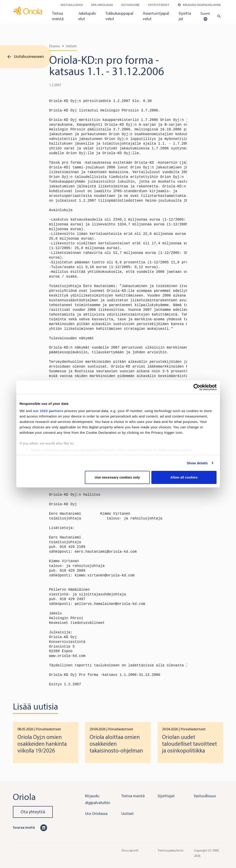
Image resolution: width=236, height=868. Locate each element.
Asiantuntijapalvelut (156, 16)
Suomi (205, 17)
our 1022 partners (48, 411)
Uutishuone (130, 5)
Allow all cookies (184, 477)
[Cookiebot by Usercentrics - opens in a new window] (197, 387)
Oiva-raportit (130, 850)
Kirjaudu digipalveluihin (199, 5)
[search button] (218, 16)
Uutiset (71, 46)
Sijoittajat (185, 16)
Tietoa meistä (58, 16)
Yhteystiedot (159, 5)
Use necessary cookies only (117, 477)
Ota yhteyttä (33, 812)
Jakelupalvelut (87, 16)
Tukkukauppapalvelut (119, 16)
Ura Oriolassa (102, 5)
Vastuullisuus (72, 5)
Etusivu (55, 46)
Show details (197, 463)
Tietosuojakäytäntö (171, 850)
